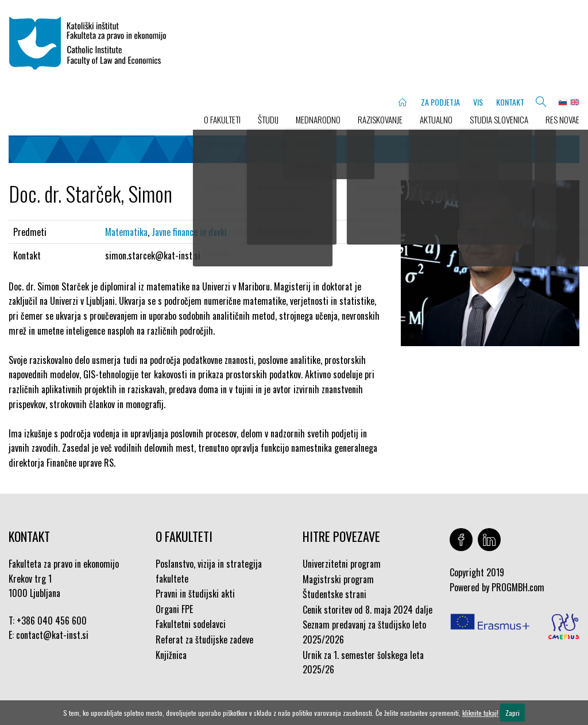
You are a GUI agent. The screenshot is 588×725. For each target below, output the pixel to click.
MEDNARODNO (318, 119)
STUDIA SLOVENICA (499, 119)
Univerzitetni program (342, 564)
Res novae (562, 119)
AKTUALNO (436, 119)
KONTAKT (510, 102)
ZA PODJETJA (440, 102)
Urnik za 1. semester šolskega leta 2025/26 (363, 662)
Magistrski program (338, 579)
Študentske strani (334, 594)
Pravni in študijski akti (195, 594)
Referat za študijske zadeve (204, 639)
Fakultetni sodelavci (191, 624)
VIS (478, 102)
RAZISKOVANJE (380, 119)
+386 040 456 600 (52, 621)
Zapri (512, 713)
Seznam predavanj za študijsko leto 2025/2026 (364, 632)
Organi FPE (174, 609)
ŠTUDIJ (268, 119)
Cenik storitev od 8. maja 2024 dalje (367, 610)
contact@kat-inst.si (52, 635)
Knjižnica (171, 655)
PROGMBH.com (518, 587)
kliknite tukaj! (480, 713)
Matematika (126, 232)
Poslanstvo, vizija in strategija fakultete (209, 571)
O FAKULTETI (222, 119)
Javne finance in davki (189, 232)
